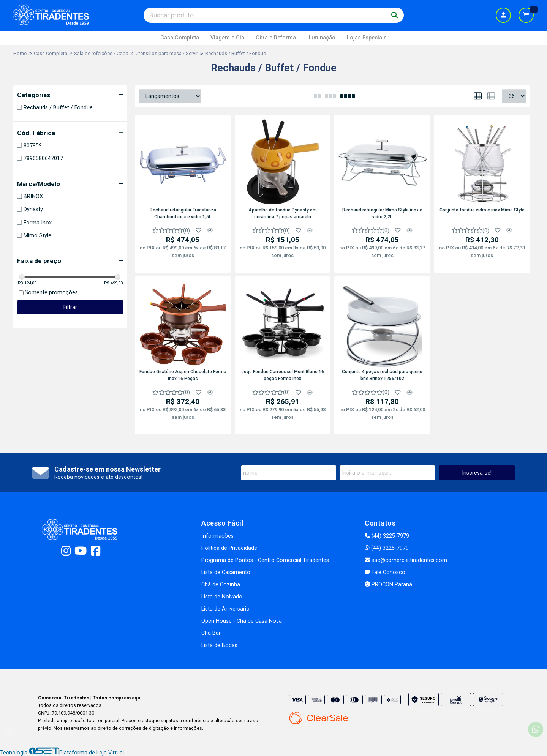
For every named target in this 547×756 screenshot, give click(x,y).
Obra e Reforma (276, 38)
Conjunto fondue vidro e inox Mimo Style (482, 210)
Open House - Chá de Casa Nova (242, 621)
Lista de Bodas (219, 645)
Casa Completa (180, 38)
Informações (217, 536)
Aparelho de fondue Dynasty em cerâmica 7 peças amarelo (283, 213)
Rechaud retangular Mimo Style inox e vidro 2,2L (382, 213)
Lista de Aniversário (225, 609)
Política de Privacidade (229, 548)
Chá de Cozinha (221, 585)
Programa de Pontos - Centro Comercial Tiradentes (265, 560)
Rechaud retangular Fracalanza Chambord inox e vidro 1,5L (183, 213)
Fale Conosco (385, 572)
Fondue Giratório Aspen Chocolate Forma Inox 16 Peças (183, 375)
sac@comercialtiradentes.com (406, 560)
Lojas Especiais (367, 38)
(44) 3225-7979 (387, 536)
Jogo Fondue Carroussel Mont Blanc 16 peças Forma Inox (283, 375)
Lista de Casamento (226, 572)
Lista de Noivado (222, 597)
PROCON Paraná (388, 585)
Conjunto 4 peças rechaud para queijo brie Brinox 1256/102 (382, 375)
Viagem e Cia (227, 38)
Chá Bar (211, 633)
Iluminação (321, 38)
